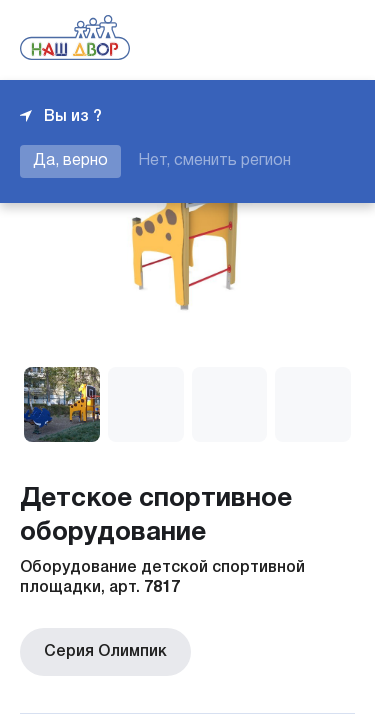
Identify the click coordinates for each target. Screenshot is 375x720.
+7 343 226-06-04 (287, 40)
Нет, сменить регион (214, 161)
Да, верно (70, 161)
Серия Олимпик (101, 650)
